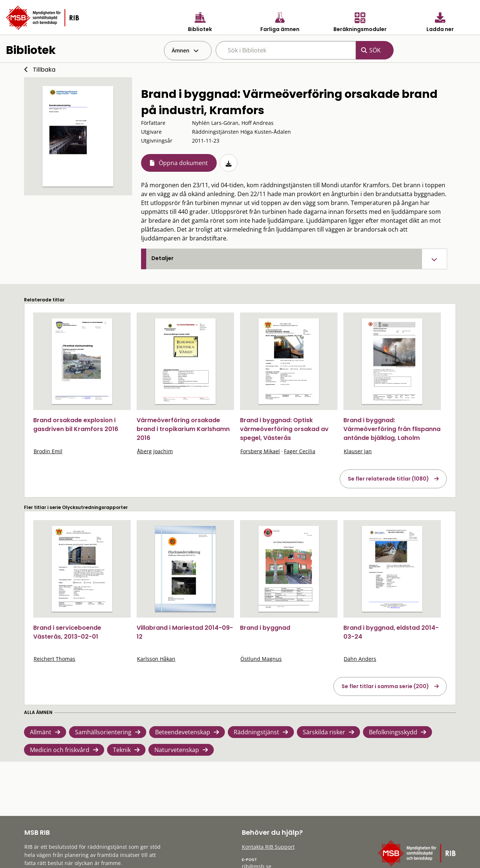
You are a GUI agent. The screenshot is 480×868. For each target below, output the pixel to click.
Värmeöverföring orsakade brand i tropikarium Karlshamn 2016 (183, 429)
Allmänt (41, 732)
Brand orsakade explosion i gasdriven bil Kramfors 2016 (76, 425)
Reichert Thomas (54, 659)
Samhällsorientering (103, 732)
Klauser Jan (358, 451)
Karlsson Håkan (156, 659)
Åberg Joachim (155, 451)
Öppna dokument (183, 163)
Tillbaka (44, 70)
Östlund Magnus (261, 659)
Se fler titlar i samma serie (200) (385, 686)
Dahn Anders (360, 659)
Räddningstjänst (256, 732)
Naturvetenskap (177, 750)
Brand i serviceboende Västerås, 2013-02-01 (67, 632)
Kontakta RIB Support (268, 847)
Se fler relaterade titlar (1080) (388, 479)
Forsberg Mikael (260, 451)
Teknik (122, 750)
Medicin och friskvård (60, 750)
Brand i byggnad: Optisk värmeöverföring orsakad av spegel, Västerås (284, 429)
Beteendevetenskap (183, 732)
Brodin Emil (48, 451)
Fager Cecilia (300, 451)
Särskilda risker (324, 732)
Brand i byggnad (265, 628)
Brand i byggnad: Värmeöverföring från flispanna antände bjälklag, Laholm (392, 429)
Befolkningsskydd (393, 732)
